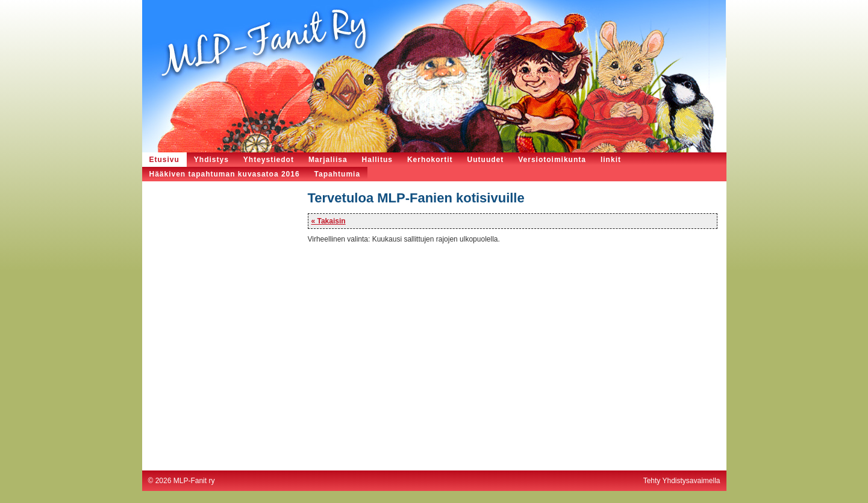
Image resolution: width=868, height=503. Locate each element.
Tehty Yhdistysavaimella (682, 481)
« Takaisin (329, 221)
